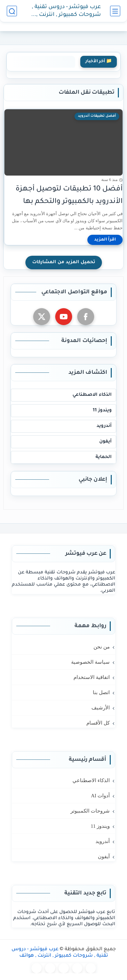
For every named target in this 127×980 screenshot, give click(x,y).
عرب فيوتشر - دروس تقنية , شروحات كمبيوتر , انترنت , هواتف (66, 11)
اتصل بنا (101, 692)
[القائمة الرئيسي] (115, 11)
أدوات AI (100, 796)
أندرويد (104, 426)
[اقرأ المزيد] (105, 240)
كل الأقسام (98, 723)
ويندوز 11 (102, 411)
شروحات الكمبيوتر (90, 811)
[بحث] (12, 11)
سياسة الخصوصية (90, 662)
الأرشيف (101, 708)
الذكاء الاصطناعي (92, 395)
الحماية (104, 457)
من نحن (102, 647)
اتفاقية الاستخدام (92, 677)
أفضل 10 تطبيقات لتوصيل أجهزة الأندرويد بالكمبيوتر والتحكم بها (69, 196)
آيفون (105, 442)
